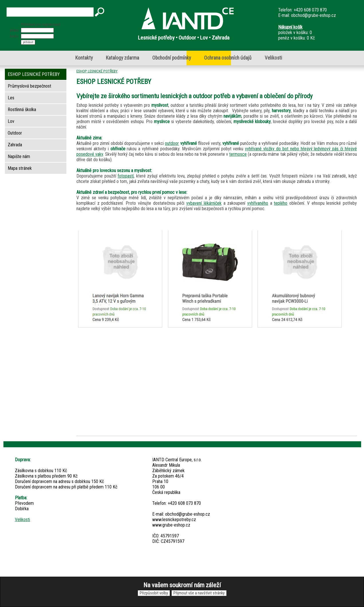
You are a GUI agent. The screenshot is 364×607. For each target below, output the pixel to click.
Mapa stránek (20, 168)
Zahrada (15, 145)
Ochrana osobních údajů (228, 58)
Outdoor (15, 133)
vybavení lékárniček (204, 203)
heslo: (14, 36)
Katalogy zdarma (122, 58)
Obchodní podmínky (172, 58)
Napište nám (19, 156)
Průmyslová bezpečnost (29, 86)
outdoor (172, 143)
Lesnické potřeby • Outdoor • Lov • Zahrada (184, 38)
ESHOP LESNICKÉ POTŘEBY (97, 71)
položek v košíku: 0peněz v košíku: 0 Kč (296, 32)
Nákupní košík (290, 27)
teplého (281, 203)
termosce (238, 154)
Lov (11, 121)
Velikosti (273, 58)
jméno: (15, 30)
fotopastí (126, 176)
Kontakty (84, 58)
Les (11, 98)
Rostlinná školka (22, 110)
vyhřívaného (258, 203)
